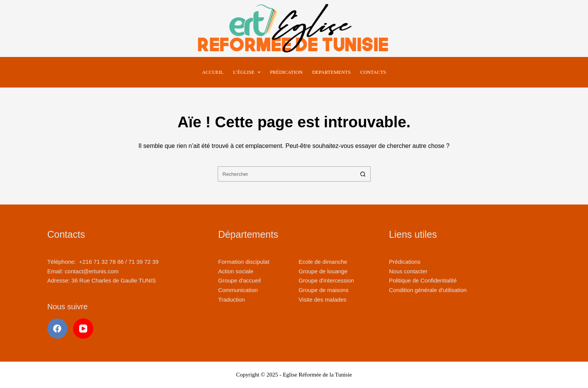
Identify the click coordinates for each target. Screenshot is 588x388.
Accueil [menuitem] (213, 72)
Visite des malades (322, 300)
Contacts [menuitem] (373, 72)
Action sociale (236, 271)
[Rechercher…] (287, 174)
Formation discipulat (244, 262)
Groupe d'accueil (239, 280)
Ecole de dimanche (323, 262)
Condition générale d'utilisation (428, 290)
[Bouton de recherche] (363, 174)
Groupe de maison (322, 290)
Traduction (231, 300)
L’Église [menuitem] (248, 72)
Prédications (405, 262)
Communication (238, 290)
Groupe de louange (323, 271)
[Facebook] (58, 329)
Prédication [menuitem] (286, 72)
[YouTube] (83, 329)
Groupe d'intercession (326, 280)
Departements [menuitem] (331, 72)
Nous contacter (408, 271)
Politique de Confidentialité (423, 280)
